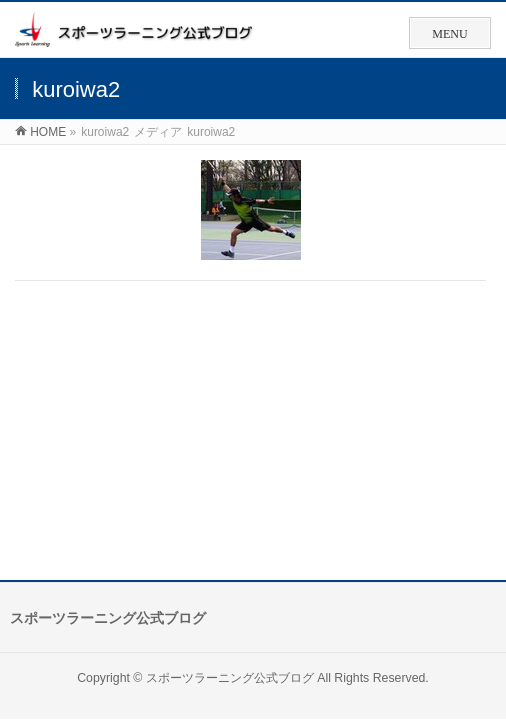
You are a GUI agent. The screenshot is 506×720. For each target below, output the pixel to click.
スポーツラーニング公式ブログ (230, 678)
